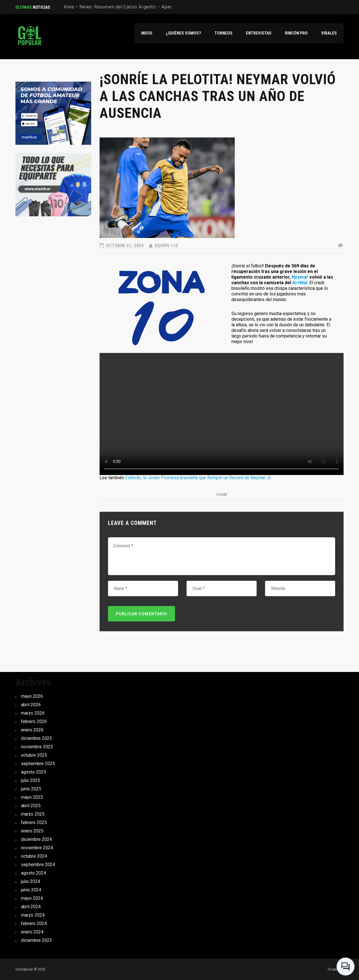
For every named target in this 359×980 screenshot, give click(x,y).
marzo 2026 (33, 713)
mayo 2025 (32, 797)
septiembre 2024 (38, 865)
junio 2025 (31, 789)
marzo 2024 (33, 915)
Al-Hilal (300, 283)
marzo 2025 (33, 814)
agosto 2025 (34, 772)
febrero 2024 (34, 923)
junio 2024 (31, 890)
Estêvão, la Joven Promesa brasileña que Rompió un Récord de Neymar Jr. (198, 478)
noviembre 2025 (37, 747)
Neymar (300, 277)
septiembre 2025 (38, 764)
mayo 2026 (32, 696)
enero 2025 (32, 831)
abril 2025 (31, 806)
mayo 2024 (32, 898)
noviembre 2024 (37, 848)
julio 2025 (31, 780)
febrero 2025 (34, 822)
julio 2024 (31, 881)
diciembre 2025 (36, 738)
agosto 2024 (34, 873)
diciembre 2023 (36, 940)
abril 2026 (31, 705)
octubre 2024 (34, 856)
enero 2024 (32, 932)
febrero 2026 (34, 721)
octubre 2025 (34, 755)
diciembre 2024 (36, 839)
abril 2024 (31, 907)
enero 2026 (32, 730)
